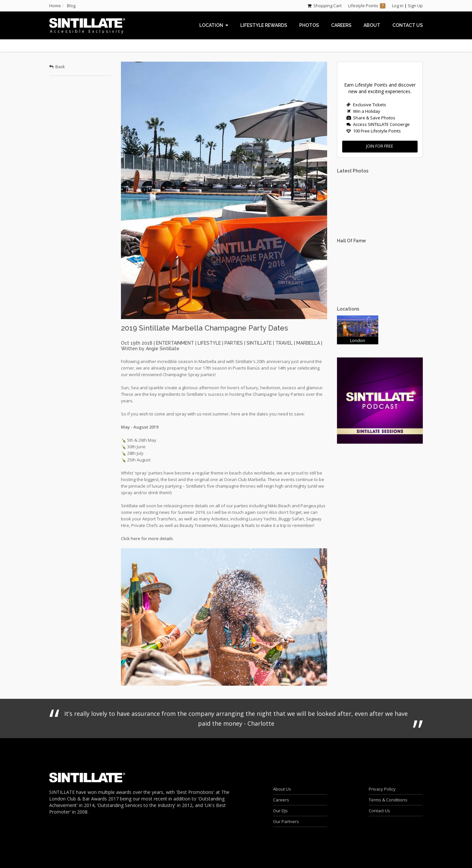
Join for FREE (380, 146)
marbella (308, 343)
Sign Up (415, 6)
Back (57, 67)
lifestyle (209, 343)
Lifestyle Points (363, 6)
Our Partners (286, 821)
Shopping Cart (327, 6)
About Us (282, 789)
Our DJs (280, 811)
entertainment (175, 343)
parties (234, 343)
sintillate (259, 343)
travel (284, 343)
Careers (281, 800)
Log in (398, 6)
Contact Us (379, 811)
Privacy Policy (382, 789)
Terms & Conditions (388, 800)
